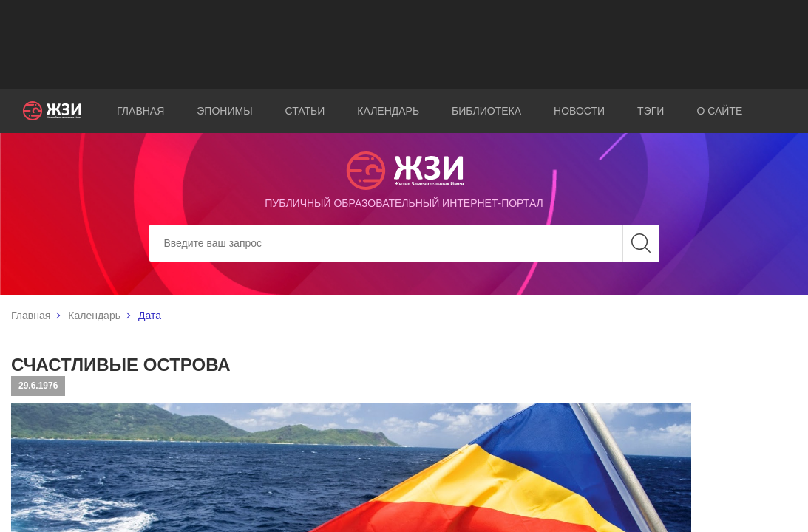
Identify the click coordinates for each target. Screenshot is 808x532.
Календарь (388, 111)
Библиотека (486, 111)
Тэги (651, 111)
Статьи (305, 111)
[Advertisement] (404, 44)
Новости (579, 111)
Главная (140, 111)
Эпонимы (224, 111)
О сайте (719, 111)
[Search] (404, 243)
